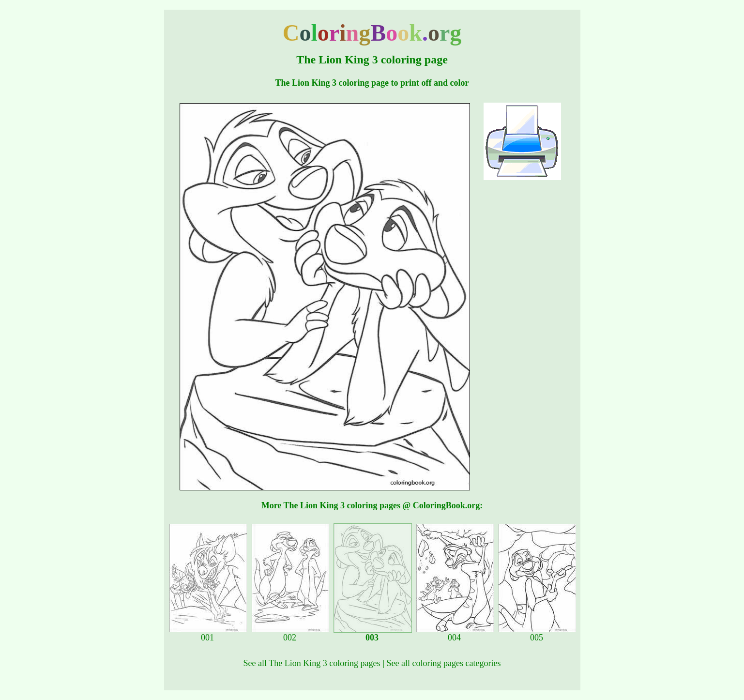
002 (290, 634)
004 (455, 634)
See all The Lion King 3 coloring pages (312, 663)
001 (208, 634)
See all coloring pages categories (444, 663)
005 (537, 634)
